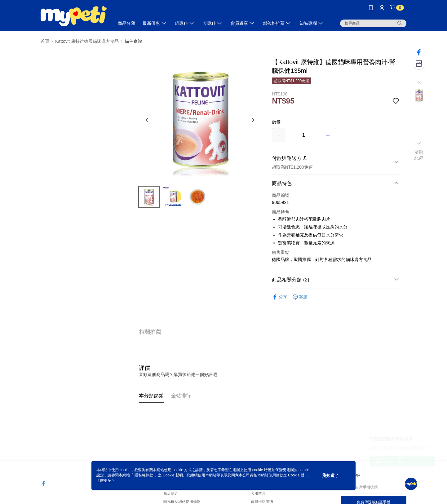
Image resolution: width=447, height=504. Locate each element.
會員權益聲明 (262, 502)
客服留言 (258, 493)
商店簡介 (171, 493)
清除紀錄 (419, 155)
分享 (280, 297)
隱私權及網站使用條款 (182, 502)
